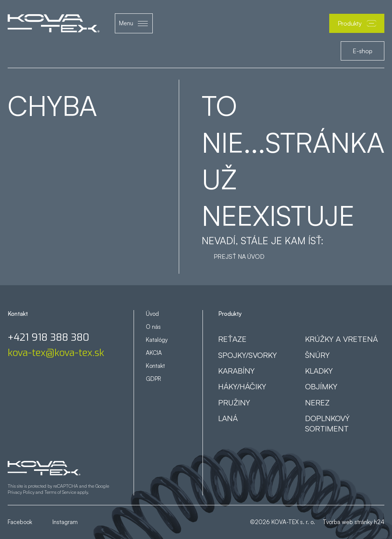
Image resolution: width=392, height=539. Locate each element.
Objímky (321, 386)
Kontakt (155, 366)
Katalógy (157, 340)
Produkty (357, 23)
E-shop (363, 51)
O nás (153, 327)
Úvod (152, 314)
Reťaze (232, 339)
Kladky (319, 371)
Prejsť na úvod (239, 256)
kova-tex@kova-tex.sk (56, 353)
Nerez (317, 402)
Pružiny (234, 402)
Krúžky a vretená (341, 339)
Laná (228, 418)
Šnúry (317, 355)
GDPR (154, 379)
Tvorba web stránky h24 (354, 522)
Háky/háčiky (242, 386)
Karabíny (236, 371)
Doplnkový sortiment (327, 423)
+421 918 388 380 (48, 338)
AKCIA (154, 353)
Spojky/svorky (247, 355)
